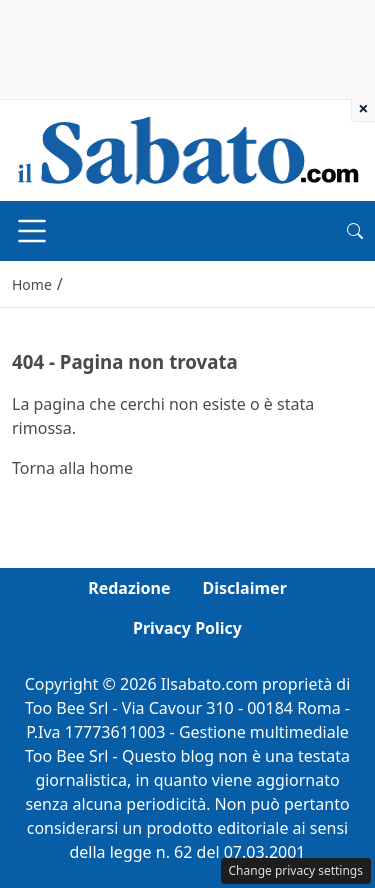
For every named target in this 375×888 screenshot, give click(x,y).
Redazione (129, 588)
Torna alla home (72, 468)
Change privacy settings (296, 870)
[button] (355, 231)
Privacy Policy (187, 628)
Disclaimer (245, 588)
